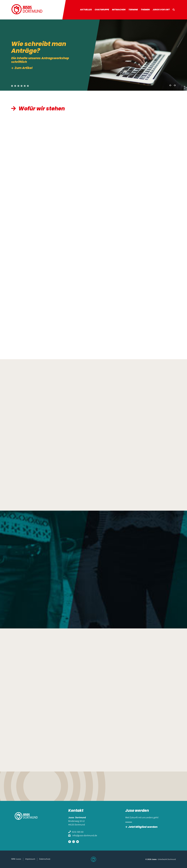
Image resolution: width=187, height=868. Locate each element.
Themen (145, 10)
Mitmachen (119, 10)
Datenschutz (45, 859)
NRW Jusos (16, 859)
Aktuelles (86, 10)
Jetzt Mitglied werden (143, 827)
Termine (133, 10)
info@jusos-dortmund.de (84, 835)
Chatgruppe (102, 10)
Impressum (30, 859)
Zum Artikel (24, 68)
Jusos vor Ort (161, 10)
